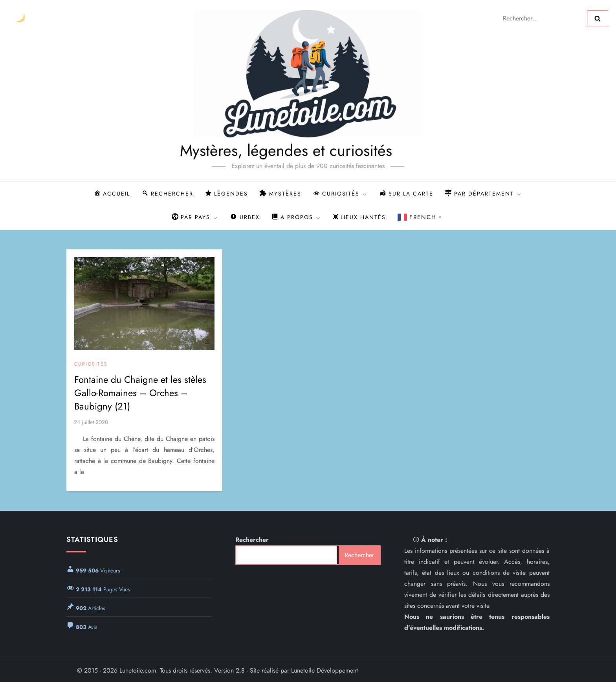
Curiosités (91, 364)
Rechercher (252, 540)
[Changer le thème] (20, 18)
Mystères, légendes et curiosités (260, 150)
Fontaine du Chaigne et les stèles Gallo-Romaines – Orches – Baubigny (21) (140, 393)
